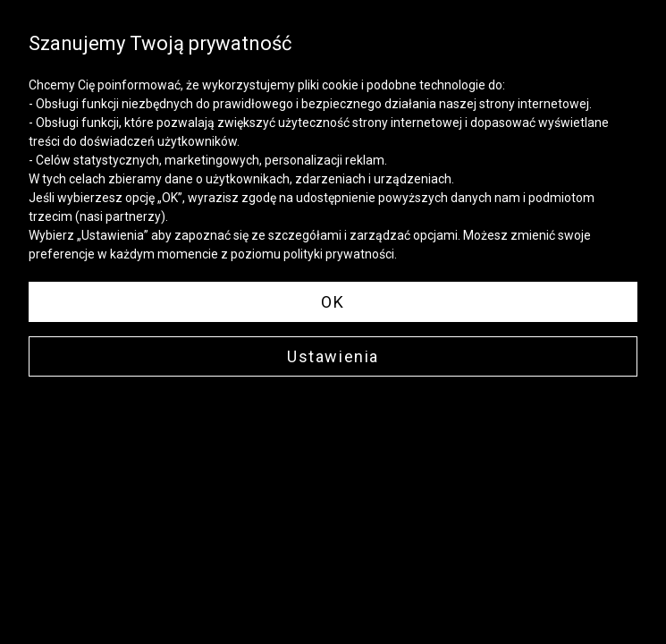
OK (333, 302)
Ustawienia (333, 356)
